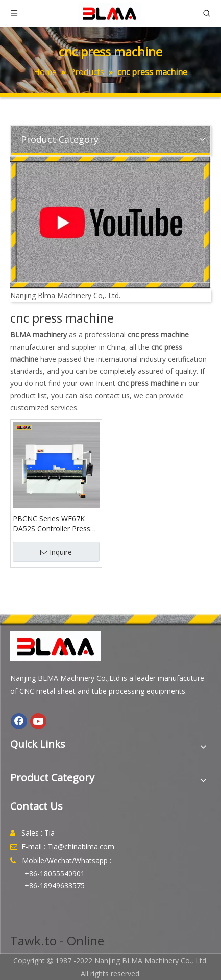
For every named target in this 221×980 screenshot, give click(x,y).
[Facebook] (19, 721)
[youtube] (110, 223)
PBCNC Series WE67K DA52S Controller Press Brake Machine (52, 524)
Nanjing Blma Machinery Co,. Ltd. (65, 295)
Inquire (56, 552)
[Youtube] (38, 721)
